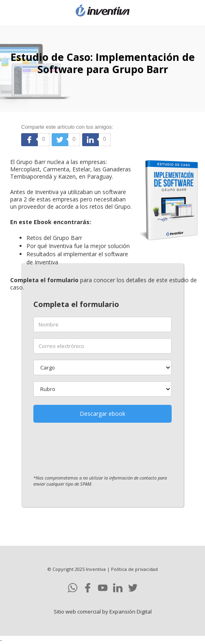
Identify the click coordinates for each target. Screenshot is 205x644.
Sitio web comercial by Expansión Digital (103, 612)
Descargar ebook (102, 414)
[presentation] (95, 451)
